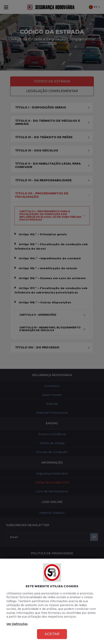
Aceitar (52, 634)
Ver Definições (17, 624)
